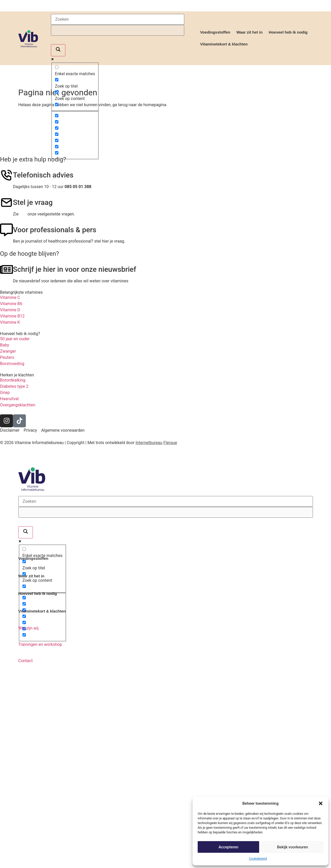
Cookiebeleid (258, 859)
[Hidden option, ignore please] (57, 116)
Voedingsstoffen (215, 32)
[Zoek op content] (57, 92)
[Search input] (118, 19)
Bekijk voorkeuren (292, 847)
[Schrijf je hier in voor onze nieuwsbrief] (6, 269)
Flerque (170, 443)
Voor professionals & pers (55, 230)
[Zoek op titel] (57, 80)
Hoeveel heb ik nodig (288, 32)
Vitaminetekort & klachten (224, 44)
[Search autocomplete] (118, 30)
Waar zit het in (249, 32)
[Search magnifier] (58, 50)
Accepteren (229, 847)
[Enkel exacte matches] (57, 67)
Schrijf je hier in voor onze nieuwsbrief (75, 269)
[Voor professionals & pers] (6, 230)
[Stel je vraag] (6, 203)
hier (23, 214)
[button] (321, 803)
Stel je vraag (33, 202)
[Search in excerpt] (57, 104)
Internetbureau (149, 443)
